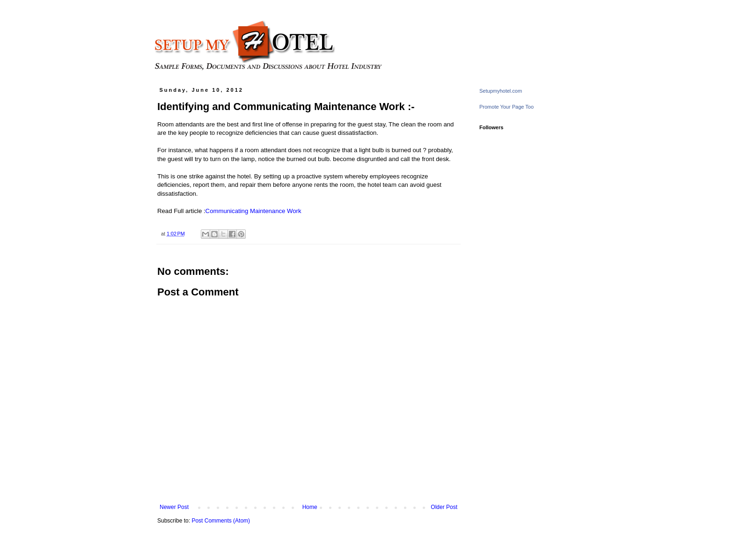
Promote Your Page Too (506, 107)
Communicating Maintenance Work (253, 211)
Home (310, 507)
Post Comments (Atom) (221, 521)
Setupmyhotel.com (501, 91)
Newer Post (174, 507)
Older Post (444, 507)
